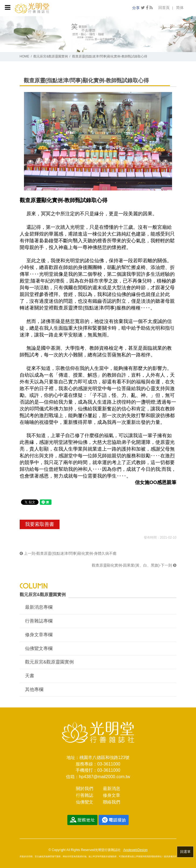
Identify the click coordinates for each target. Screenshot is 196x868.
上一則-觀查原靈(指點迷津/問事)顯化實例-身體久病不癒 (68, 553)
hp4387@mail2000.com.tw (104, 777)
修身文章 (111, 795)
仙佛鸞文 (85, 802)
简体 (180, 8)
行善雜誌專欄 (39, 621)
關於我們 (85, 789)
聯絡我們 (111, 802)
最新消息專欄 (39, 607)
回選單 (185, 852)
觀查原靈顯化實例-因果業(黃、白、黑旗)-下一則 (134, 565)
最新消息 (111, 789)
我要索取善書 (40, 524)
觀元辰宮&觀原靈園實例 (51, 56)
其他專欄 (34, 690)
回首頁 (164, 8)
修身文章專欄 (39, 635)
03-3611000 (109, 764)
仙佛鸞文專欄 (39, 649)
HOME (24, 56)
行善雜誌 (85, 795)
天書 (30, 676)
